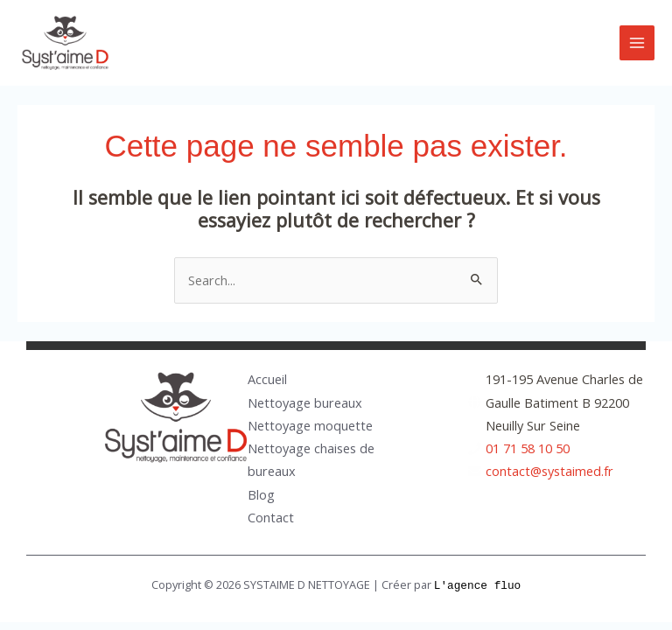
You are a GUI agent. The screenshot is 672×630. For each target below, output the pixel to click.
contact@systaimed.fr (549, 471)
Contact (271, 517)
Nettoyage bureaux (305, 402)
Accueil (267, 379)
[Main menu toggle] (637, 43)
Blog (261, 494)
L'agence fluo (477, 584)
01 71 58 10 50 (528, 448)
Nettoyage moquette (310, 425)
